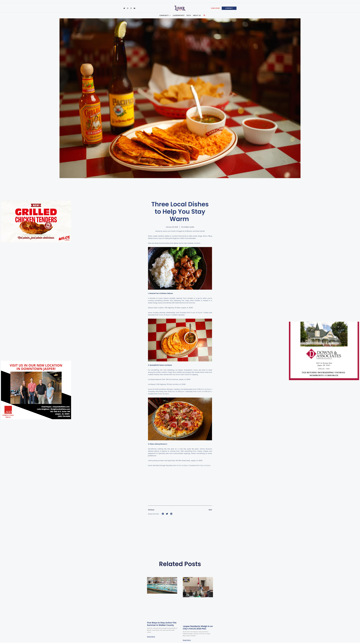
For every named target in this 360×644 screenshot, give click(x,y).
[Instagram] (128, 7)
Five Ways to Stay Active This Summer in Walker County (160, 625)
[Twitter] (124, 7)
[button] (215, 7)
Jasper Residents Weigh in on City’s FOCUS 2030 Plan (197, 627)
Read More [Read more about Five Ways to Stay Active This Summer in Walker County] (151, 639)
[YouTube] (134, 7)
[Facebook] (131, 7)
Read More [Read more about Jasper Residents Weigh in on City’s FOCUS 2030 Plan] (187, 640)
